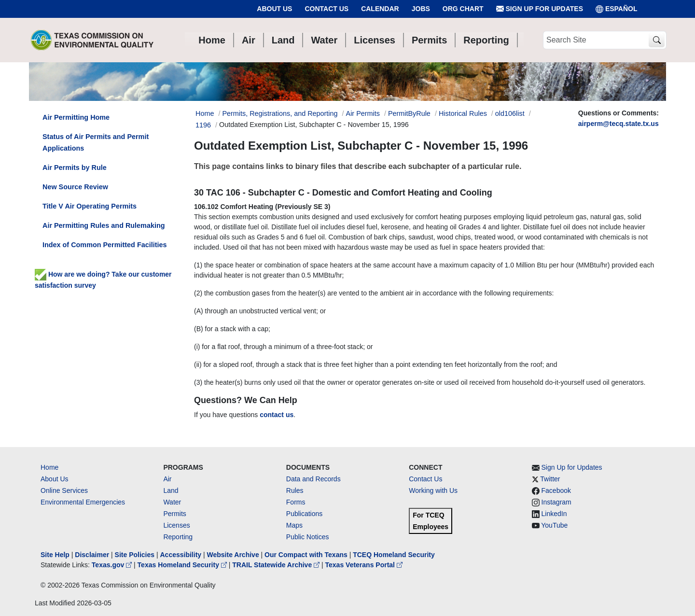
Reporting (178, 537)
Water (172, 502)
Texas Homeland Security (183, 565)
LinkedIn (554, 514)
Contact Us (327, 9)
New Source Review (75, 187)
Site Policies (135, 555)
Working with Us (433, 490)
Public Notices (308, 537)
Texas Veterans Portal (364, 565)
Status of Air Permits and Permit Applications (96, 142)
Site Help (55, 555)
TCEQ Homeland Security (394, 555)
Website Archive (233, 555)
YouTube (554, 525)
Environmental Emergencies (83, 502)
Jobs (421, 9)
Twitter (550, 479)
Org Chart (463, 9)
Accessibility (181, 555)
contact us (277, 415)
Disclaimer (92, 555)
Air (167, 479)
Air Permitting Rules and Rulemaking (104, 225)
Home (49, 467)
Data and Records (313, 479)
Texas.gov (113, 565)
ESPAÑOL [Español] (617, 9)
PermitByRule (409, 113)
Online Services (64, 490)
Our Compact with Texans (306, 555)
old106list (510, 113)
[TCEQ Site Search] (657, 40)
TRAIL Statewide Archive (277, 565)
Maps (294, 525)
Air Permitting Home (76, 117)
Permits (174, 514)
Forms (296, 502)
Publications (305, 514)
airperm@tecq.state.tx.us (619, 124)
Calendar (380, 9)
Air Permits (363, 113)
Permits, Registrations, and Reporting (280, 113)
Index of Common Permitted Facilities (104, 245)
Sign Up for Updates (540, 9)
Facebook (556, 490)
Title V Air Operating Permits (90, 206)
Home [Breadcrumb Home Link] (205, 113)
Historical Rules (463, 113)
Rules (295, 490)
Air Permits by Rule (75, 168)
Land (171, 490)
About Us (274, 9)
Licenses (176, 525)
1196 (203, 125)
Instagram (556, 502)
